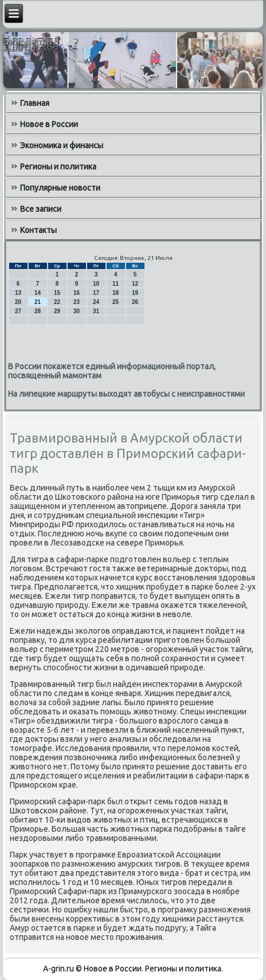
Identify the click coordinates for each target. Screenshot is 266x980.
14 (38, 293)
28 (38, 311)
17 (96, 293)
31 (96, 311)
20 (18, 302)
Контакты (38, 230)
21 (38, 302)
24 (96, 302)
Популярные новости (60, 188)
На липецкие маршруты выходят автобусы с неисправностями (126, 394)
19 (135, 293)
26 (135, 302)
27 (18, 311)
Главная (35, 103)
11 (116, 284)
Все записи (41, 209)
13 (18, 293)
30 (77, 311)
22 (57, 302)
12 (135, 284)
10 (96, 284)
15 (57, 293)
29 (57, 311)
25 (116, 302)
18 (116, 293)
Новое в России (49, 124)
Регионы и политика (58, 167)
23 (77, 302)
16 (77, 293)
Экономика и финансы (62, 145)
